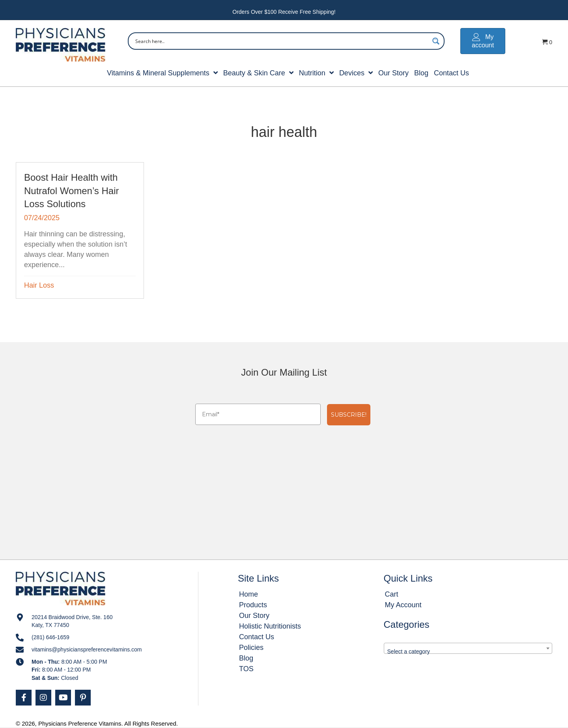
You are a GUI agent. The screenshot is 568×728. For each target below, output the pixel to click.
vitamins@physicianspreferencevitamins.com (87, 649)
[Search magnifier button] (436, 41)
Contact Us (257, 637)
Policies (251, 648)
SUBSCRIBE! (349, 415)
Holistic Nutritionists (270, 626)
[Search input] (281, 41)
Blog (246, 658)
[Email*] (258, 414)
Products (253, 605)
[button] (24, 698)
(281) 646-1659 (50, 637)
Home (248, 594)
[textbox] (468, 651)
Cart (392, 594)
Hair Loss (39, 285)
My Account (403, 605)
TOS (246, 669)
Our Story (254, 616)
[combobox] (468, 648)
